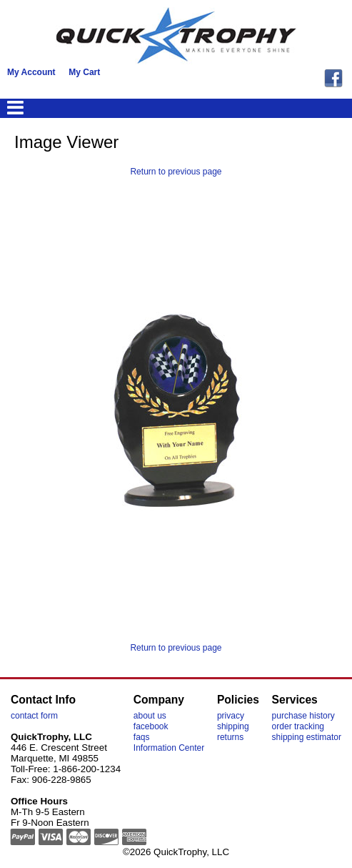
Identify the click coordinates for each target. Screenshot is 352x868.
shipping (233, 726)
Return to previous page (176, 172)
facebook (151, 726)
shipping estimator (307, 737)
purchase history (303, 716)
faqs (142, 737)
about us (150, 716)
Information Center (169, 748)
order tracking (298, 726)
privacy (231, 716)
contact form (34, 716)
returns (230, 737)
